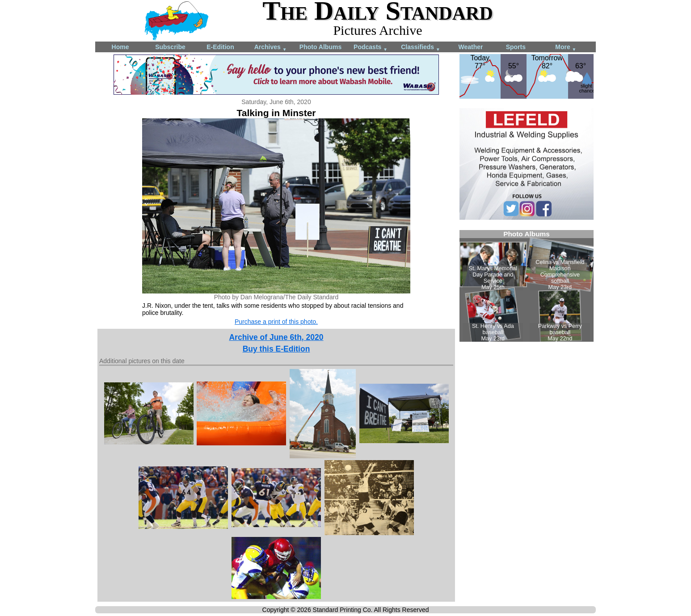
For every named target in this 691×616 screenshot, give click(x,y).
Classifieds (421, 48)
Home (120, 47)
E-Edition (220, 47)
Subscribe (170, 47)
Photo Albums (320, 47)
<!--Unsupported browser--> (527, 286)
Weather (471, 47)
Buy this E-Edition (276, 349)
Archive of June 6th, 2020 (276, 337)
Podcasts (371, 48)
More (566, 48)
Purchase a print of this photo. (276, 322)
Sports (516, 47)
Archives (271, 48)
